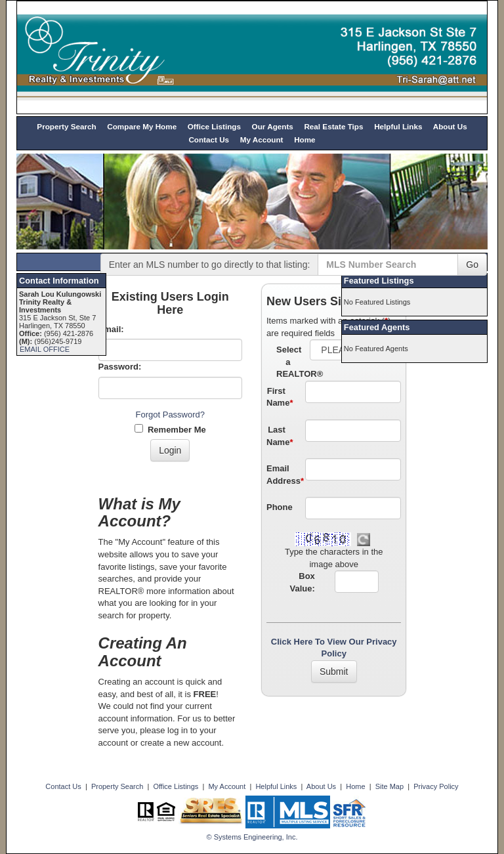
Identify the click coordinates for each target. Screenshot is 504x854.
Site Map (389, 786)
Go (472, 265)
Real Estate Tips (333, 126)
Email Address (281, 475)
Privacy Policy (436, 786)
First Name (280, 397)
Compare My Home (142, 126)
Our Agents (273, 126)
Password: (120, 367)
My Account (262, 139)
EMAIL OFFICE (45, 349)
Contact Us (209, 139)
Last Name (280, 436)
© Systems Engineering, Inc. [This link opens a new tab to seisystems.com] (252, 837)
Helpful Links (398, 126)
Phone (280, 507)
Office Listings (214, 126)
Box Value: (303, 582)
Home (304, 139)
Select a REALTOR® (288, 362)
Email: (111, 329)
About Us (450, 126)
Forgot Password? (171, 415)
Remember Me (170, 429)
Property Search (66, 126)
